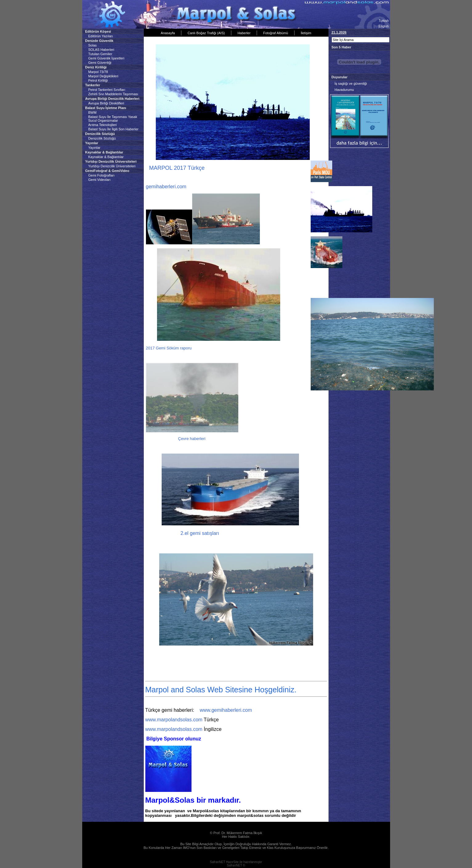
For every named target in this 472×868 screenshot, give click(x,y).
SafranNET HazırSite (224, 862)
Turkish (384, 21)
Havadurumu (344, 90)
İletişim (306, 33)
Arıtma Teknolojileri (103, 125)
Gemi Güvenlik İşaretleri (106, 58)
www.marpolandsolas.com (174, 720)
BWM (93, 112)
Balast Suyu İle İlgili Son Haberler (113, 129)
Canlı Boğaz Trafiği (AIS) (206, 33)
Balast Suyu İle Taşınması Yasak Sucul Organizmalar (113, 119)
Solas (93, 45)
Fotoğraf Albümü (276, 33)
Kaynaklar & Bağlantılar (106, 157)
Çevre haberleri (192, 439)
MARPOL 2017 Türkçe (178, 168)
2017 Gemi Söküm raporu (169, 348)
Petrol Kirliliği (98, 80)
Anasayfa (168, 33)
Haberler (244, 33)
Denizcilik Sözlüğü (102, 138)
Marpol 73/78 (98, 72)
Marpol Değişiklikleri (103, 76)
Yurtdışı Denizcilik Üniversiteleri (112, 166)
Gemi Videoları (100, 180)
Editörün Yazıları (101, 36)
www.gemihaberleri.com (226, 710)
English (384, 26)
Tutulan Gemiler (100, 54)
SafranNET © (236, 865)
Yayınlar (95, 148)
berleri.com (174, 187)
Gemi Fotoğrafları (102, 175)
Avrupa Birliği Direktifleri (106, 103)
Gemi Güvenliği (100, 63)
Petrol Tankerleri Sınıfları (107, 90)
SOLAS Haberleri (101, 50)
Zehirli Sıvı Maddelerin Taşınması (113, 94)
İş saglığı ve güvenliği (351, 84)
